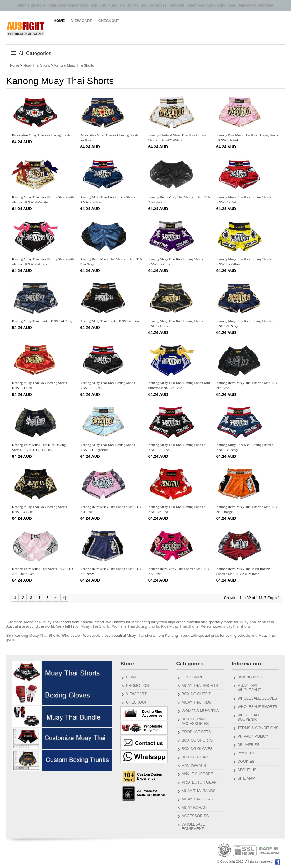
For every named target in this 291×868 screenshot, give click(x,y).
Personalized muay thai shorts (226, 626)
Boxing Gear (195, 757)
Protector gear (199, 782)
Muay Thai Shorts (37, 65)
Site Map (246, 778)
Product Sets (196, 732)
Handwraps (194, 766)
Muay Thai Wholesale (249, 688)
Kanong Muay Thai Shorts (74, 65)
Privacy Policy (253, 736)
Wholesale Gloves (257, 698)
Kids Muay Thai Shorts (180, 626)
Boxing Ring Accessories (195, 721)
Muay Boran (194, 808)
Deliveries (249, 745)
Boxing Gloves (197, 749)
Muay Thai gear (198, 799)
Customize (193, 677)
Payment (246, 753)
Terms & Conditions (258, 728)
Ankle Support (197, 774)
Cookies (246, 762)
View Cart (81, 21)
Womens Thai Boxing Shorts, (136, 626)
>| (64, 598)
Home (59, 21)
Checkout (109, 21)
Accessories (195, 816)
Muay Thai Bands (199, 791)
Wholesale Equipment (194, 827)
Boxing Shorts (197, 740)
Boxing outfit (196, 694)
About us (247, 770)
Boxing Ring (250, 677)
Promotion (137, 686)
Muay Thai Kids (197, 702)
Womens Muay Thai (201, 711)
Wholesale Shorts (257, 707)
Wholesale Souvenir (249, 717)
